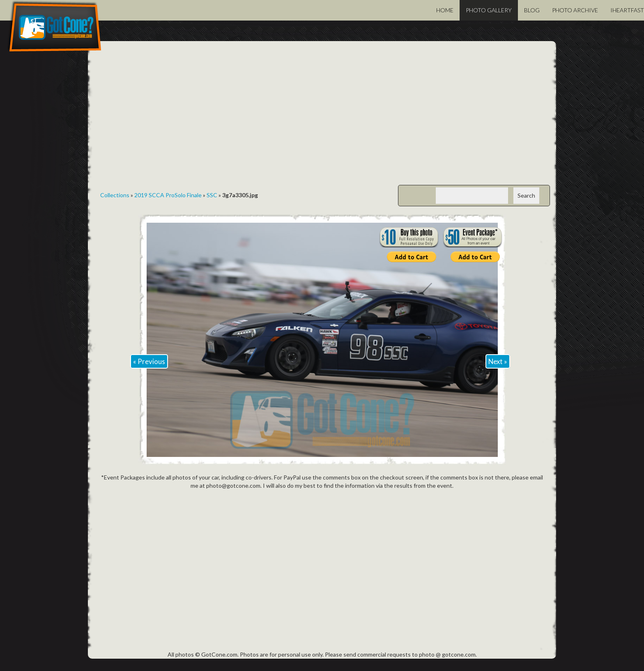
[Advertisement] (322, 119)
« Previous (149, 361)
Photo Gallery (489, 10)
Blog (532, 10)
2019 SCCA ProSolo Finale (168, 195)
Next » (498, 361)
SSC (212, 195)
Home (445, 10)
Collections (115, 195)
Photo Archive (575, 10)
